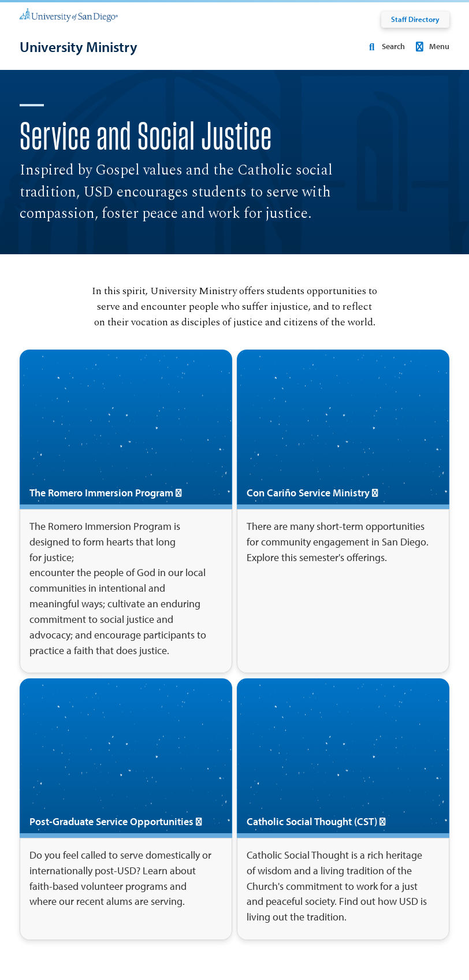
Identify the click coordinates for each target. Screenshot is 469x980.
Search (385, 46)
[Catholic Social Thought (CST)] (343, 809)
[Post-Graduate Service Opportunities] (126, 809)
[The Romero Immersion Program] (126, 511)
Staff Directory (415, 19)
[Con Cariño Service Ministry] (343, 511)
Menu (431, 46)
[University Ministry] (79, 47)
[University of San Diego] (69, 15)
